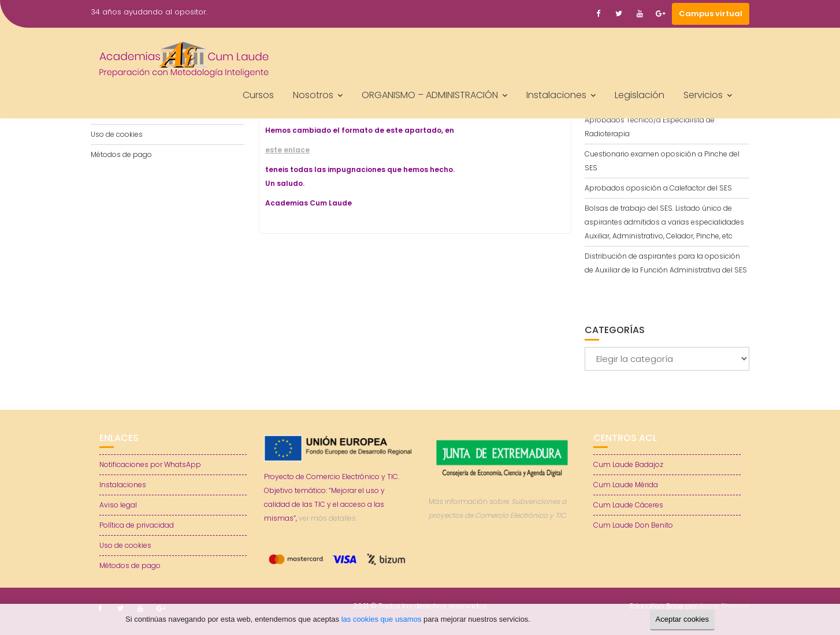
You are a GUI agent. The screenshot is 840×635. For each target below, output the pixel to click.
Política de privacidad (137, 525)
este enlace (287, 150)
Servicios (703, 95)
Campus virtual (711, 14)
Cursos (258, 95)
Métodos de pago (121, 154)
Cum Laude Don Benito (633, 525)
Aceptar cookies (683, 619)
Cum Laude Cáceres (628, 505)
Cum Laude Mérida (626, 485)
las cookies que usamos (382, 619)
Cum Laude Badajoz (628, 464)
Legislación (640, 95)
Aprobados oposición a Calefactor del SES (658, 188)
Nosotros (313, 95)
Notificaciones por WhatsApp (150, 464)
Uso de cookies (117, 134)
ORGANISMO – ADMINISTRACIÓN (430, 95)
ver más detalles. (328, 518)
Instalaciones (556, 95)
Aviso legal (118, 505)
